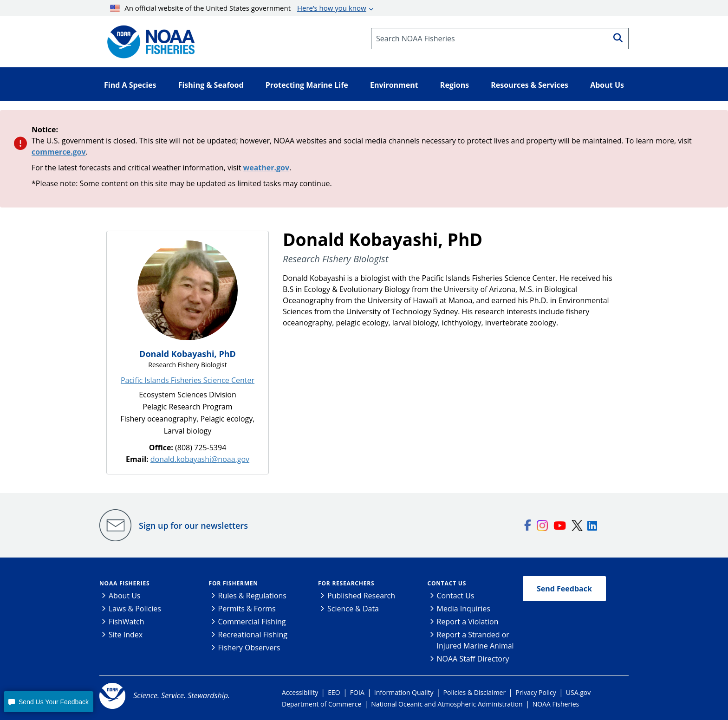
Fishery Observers (249, 648)
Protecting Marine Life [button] (307, 85)
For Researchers (346, 583)
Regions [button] (455, 85)
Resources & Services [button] (530, 85)
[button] (48, 702)
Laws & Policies (135, 609)
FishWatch (127, 622)
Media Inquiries (464, 609)
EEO (334, 692)
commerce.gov (59, 152)
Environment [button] (394, 85)
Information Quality (404, 692)
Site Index (126, 635)
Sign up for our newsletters (193, 525)
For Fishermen (234, 583)
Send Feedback (564, 589)
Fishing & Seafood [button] (211, 85)
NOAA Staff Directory (473, 659)
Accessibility (300, 692)
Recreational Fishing (253, 635)
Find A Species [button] (130, 85)
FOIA (357, 692)
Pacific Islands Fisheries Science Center (188, 380)
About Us (125, 596)
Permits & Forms (247, 609)
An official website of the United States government (238, 8)
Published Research (361, 596)
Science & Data (353, 609)
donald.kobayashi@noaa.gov (200, 459)
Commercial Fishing (252, 622)
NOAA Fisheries (124, 583)
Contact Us (447, 583)
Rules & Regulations (252, 596)
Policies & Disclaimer (475, 692)
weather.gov (266, 168)
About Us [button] (607, 85)
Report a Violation (468, 622)
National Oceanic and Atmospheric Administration (447, 704)
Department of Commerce (322, 704)
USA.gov (578, 692)
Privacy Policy (536, 692)
